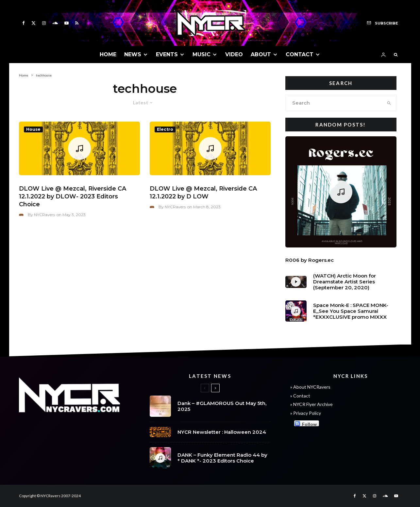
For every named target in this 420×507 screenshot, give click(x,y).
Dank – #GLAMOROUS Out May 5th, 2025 (222, 406)
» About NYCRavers (310, 387)
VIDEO (234, 54)
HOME (108, 54)
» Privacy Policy (306, 413)
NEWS (133, 54)
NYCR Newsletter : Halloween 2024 (222, 432)
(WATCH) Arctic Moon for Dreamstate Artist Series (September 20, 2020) (344, 282)
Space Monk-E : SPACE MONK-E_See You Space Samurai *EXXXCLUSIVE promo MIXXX (351, 311)
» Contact (300, 396)
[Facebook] (24, 23)
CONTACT (300, 54)
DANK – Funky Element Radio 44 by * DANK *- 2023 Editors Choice (222, 459)
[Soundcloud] (55, 23)
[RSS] (77, 23)
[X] (34, 23)
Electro (165, 129)
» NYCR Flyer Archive (311, 404)
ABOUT (261, 54)
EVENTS (167, 54)
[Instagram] (44, 23)
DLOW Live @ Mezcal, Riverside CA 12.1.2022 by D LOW (203, 193)
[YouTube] (67, 23)
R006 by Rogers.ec (310, 260)
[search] (389, 103)
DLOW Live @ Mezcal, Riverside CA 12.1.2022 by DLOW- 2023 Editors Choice (73, 196)
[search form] (334, 103)
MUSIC (202, 54)
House (33, 129)
